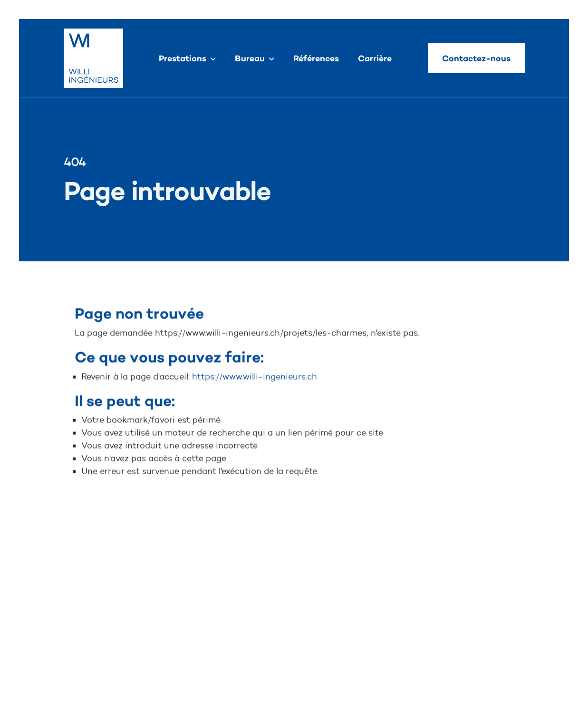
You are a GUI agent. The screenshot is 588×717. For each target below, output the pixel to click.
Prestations (183, 58)
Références (316, 58)
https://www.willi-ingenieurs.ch (255, 377)
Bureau (250, 58)
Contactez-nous (476, 58)
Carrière (375, 58)
